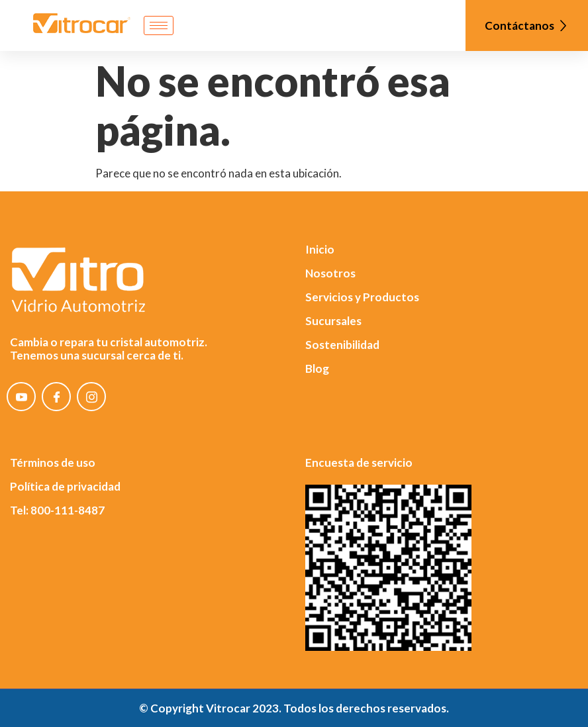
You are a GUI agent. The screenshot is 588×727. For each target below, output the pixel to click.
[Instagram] (91, 397)
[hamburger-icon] (159, 25)
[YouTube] (21, 397)
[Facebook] (56, 397)
